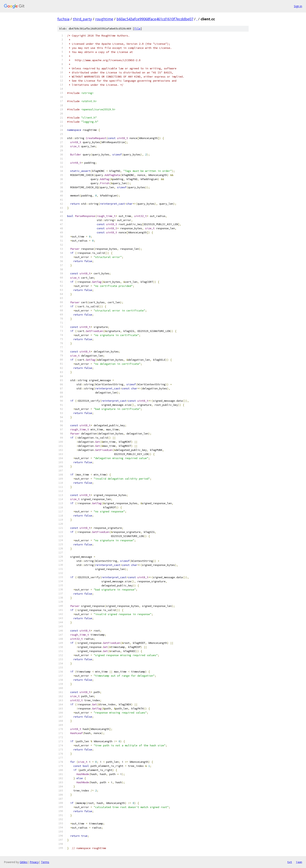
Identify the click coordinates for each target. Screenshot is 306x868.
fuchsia (63, 19)
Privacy (34, 862)
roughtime (104, 19)
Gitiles (24, 862)
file (137, 29)
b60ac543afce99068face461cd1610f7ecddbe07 (155, 19)
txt (290, 862)
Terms (45, 862)
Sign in (298, 6)
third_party (82, 19)
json (299, 862)
